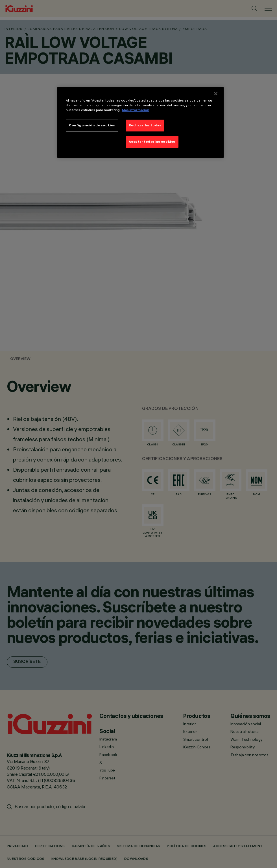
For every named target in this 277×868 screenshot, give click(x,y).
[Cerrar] (216, 94)
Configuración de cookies (92, 125)
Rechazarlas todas (145, 125)
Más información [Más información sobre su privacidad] (136, 110)
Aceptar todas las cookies (152, 142)
